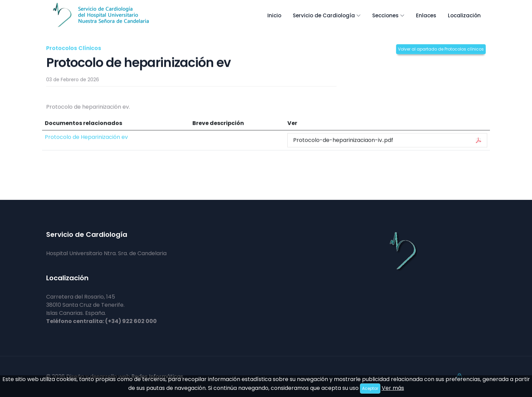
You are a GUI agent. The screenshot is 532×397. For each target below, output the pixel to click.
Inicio (274, 15)
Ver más (393, 388)
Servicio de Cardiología (324, 15)
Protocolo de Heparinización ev (86, 137)
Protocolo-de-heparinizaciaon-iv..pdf (387, 140)
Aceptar (370, 388)
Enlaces (426, 15)
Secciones (385, 15)
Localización (464, 15)
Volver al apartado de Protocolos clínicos (441, 49)
